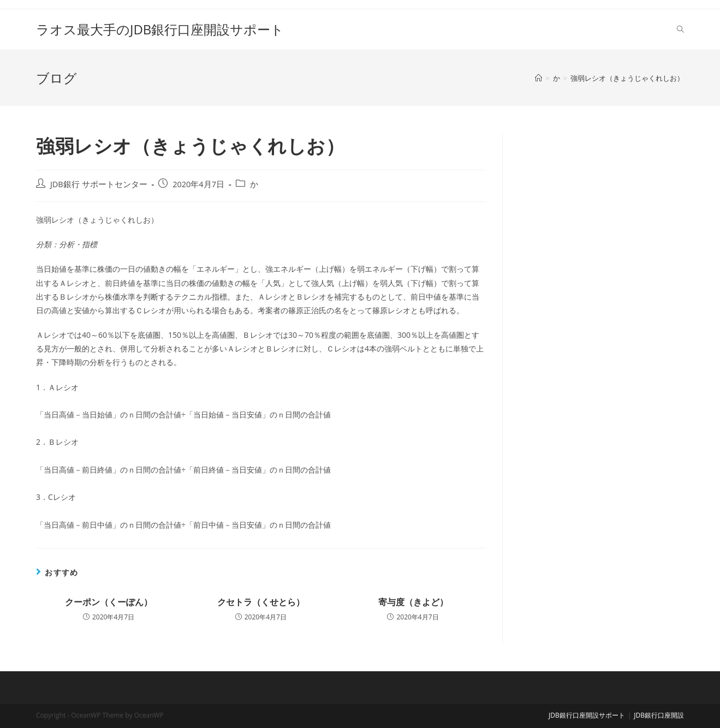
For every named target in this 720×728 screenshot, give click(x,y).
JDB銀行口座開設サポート (587, 715)
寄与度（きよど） (413, 602)
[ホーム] (538, 78)
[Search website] (680, 29)
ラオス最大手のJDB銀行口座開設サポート (160, 29)
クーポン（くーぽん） (109, 602)
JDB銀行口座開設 (659, 715)
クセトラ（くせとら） (261, 602)
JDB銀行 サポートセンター (99, 184)
